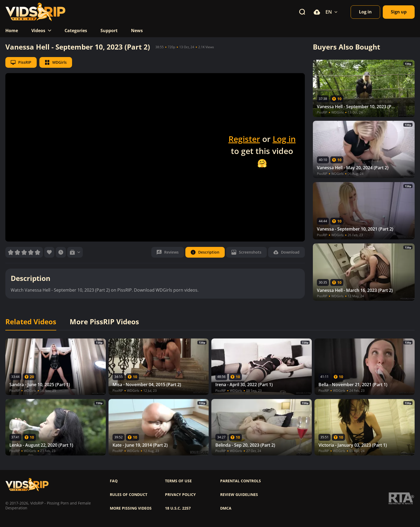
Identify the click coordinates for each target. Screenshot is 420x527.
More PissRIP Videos (104, 322)
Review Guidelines (239, 495)
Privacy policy (180, 495)
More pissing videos (131, 508)
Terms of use (178, 481)
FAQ (114, 481)
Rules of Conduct (129, 495)
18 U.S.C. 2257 (178, 508)
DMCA (226, 508)
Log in (284, 139)
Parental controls (241, 481)
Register (244, 139)
